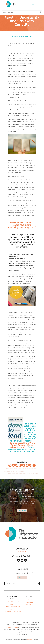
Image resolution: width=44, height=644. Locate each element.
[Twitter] (13, 465)
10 (29, 519)
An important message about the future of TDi (22, 491)
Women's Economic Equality (13, 611)
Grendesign (22, 642)
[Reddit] (17, 465)
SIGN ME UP (22, 577)
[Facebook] (10, 465)
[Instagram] (31, 465)
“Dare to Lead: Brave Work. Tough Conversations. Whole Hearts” (22, 445)
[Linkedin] (20, 465)
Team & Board (29, 605)
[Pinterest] (24, 465)
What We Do (29, 602)
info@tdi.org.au (22, 552)
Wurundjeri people (12, 627)
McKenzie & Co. (30, 639)
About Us (29, 600)
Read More (22, 512)
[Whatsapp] (27, 465)
